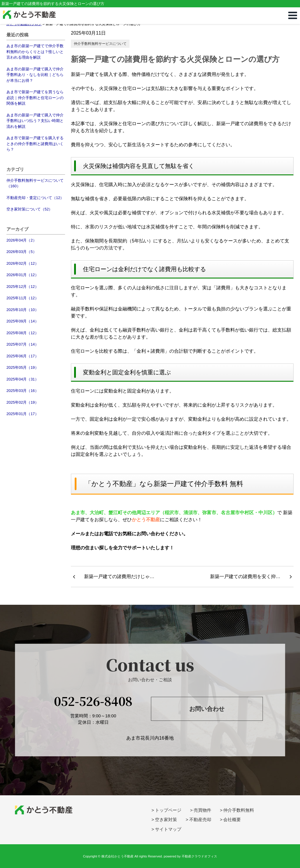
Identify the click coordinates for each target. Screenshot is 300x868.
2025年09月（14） (23, 321)
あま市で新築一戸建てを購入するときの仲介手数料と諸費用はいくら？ (35, 144)
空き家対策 (166, 819)
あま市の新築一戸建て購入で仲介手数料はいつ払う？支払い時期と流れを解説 (35, 121)
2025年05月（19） (23, 367)
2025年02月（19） (23, 402)
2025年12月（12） (23, 287)
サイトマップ (168, 829)
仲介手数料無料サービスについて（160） (35, 183)
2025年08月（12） (23, 333)
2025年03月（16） (23, 391)
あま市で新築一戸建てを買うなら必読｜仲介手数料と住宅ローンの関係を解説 (35, 98)
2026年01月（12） (23, 275)
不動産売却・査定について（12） (35, 198)
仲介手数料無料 (239, 810)
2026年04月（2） (22, 240)
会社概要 (232, 819)
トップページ (168, 810)
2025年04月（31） (23, 379)
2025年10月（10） (23, 310)
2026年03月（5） (22, 252)
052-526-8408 (93, 701)
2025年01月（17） (23, 414)
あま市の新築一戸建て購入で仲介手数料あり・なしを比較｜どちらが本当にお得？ (35, 75)
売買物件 (202, 810)
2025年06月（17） (23, 356)
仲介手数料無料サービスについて (100, 44)
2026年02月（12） (23, 263)
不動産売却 (200, 819)
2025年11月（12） (23, 298)
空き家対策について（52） (29, 209)
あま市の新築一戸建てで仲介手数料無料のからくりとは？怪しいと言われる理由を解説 (35, 52)
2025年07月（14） (23, 344)
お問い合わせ (207, 709)
